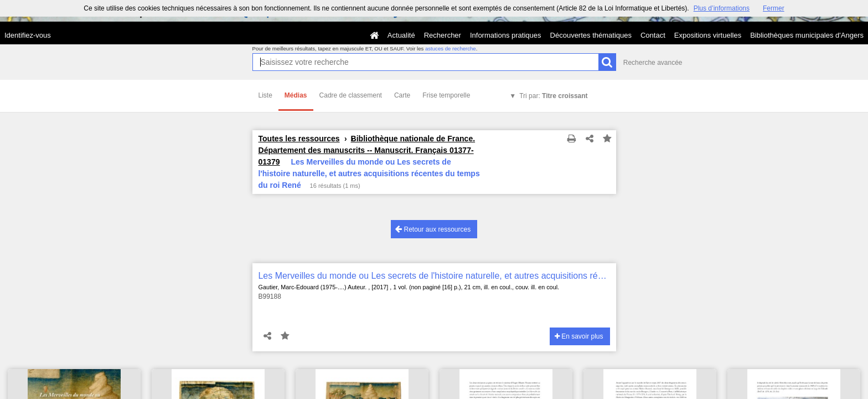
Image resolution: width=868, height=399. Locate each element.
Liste (265, 95)
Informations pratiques (506, 35)
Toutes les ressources (299, 139)
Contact (653, 35)
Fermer (774, 8)
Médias (296, 95)
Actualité (401, 35)
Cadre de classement (351, 95)
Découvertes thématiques (591, 35)
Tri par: (553, 96)
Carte (402, 95)
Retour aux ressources (433, 229)
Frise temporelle (446, 95)
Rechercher (443, 35)
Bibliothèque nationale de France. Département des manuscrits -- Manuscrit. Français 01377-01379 (367, 150)
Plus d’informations (722, 8)
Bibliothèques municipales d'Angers (807, 35)
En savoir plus (579, 336)
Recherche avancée (653, 63)
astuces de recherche (451, 48)
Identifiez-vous (28, 35)
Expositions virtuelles (708, 35)
